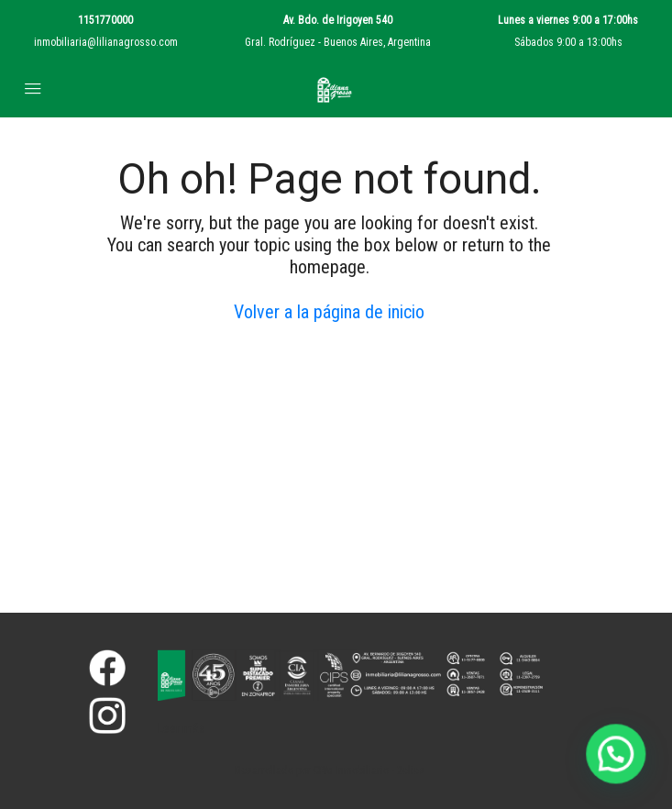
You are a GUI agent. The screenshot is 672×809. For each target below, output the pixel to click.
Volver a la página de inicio (329, 312)
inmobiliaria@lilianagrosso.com (106, 42)
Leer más (182, 728)
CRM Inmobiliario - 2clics (369, 770)
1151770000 (105, 20)
